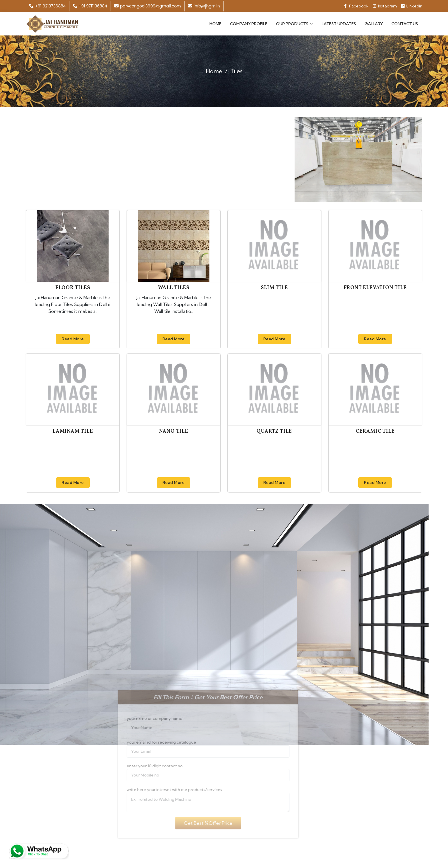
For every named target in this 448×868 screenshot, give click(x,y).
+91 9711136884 (90, 6)
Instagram (385, 6)
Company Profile (249, 23)
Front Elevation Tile (375, 288)
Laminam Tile (73, 431)
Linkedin (412, 6)
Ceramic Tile (375, 431)
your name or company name (147, 718)
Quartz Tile (274, 431)
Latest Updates (339, 23)
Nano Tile (174, 431)
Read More (73, 339)
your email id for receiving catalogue (154, 742)
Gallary (374, 23)
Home (215, 23)
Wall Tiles (174, 288)
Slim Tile (274, 288)
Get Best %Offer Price (200, 823)
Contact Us (405, 23)
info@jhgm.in (204, 6)
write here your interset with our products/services (167, 790)
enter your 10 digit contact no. (147, 766)
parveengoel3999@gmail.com (148, 6)
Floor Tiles (73, 288)
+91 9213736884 (47, 6)
